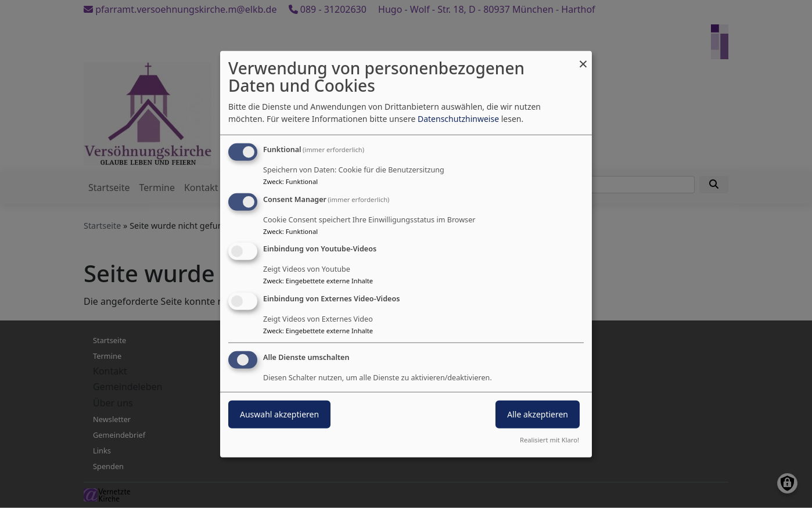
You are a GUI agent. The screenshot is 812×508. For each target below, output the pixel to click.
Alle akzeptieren (538, 414)
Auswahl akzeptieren (279, 414)
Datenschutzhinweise (458, 119)
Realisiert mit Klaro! (549, 440)
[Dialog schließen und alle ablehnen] (583, 58)
